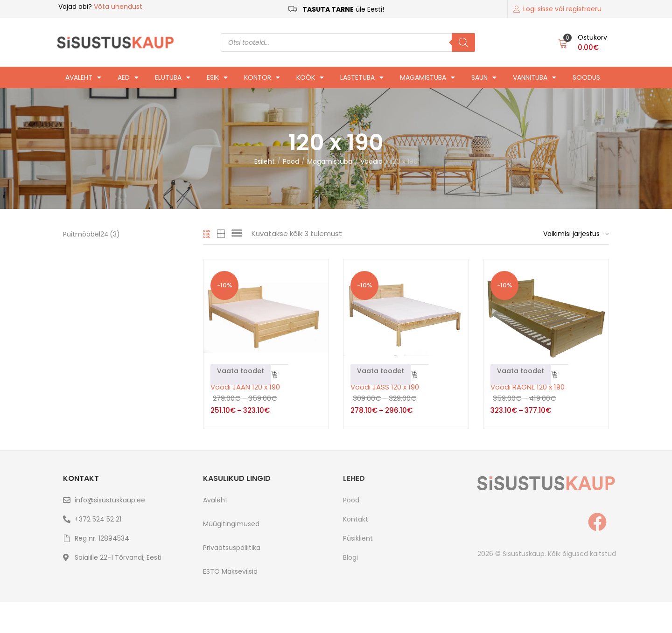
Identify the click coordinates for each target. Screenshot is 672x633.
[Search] (463, 42)
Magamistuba (427, 77)
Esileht (265, 161)
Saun (484, 77)
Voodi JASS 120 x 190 (385, 387)
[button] (583, 42)
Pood (291, 161)
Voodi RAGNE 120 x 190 (528, 387)
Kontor (262, 77)
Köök (310, 77)
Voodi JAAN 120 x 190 (245, 387)
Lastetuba (362, 77)
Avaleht (83, 77)
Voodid (371, 161)
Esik (217, 77)
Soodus (586, 77)
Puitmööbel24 (91, 234)
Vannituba (535, 77)
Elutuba (173, 77)
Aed (128, 77)
